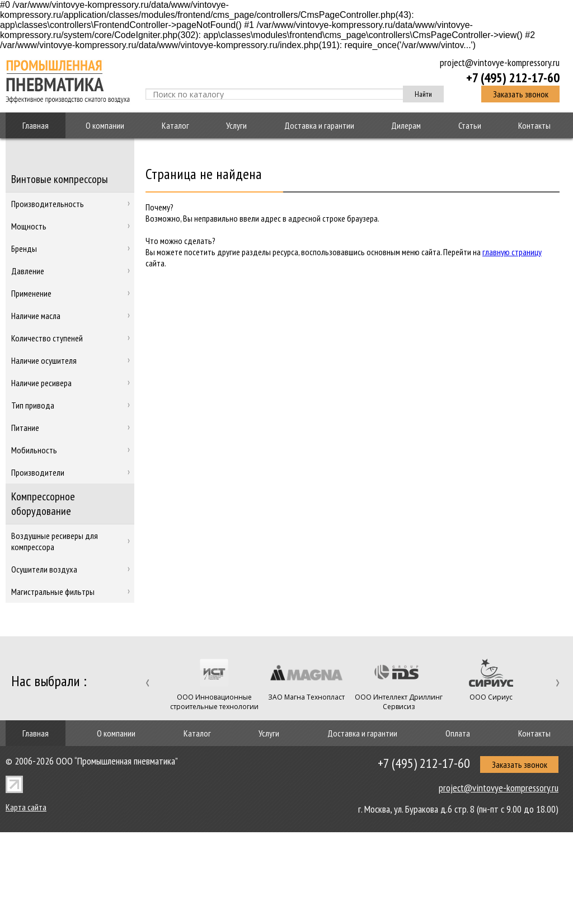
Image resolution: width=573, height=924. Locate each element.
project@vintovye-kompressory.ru (500, 62)
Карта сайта (26, 807)
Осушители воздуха (44, 569)
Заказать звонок (521, 94)
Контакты (534, 125)
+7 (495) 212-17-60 (513, 77)
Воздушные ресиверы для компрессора (55, 541)
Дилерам (406, 125)
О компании (105, 125)
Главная (36, 125)
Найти (423, 94)
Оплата (458, 733)
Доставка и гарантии (319, 125)
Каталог (175, 125)
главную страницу (512, 252)
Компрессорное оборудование (43, 504)
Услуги (236, 125)
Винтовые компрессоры (60, 179)
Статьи (470, 125)
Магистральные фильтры (53, 592)
